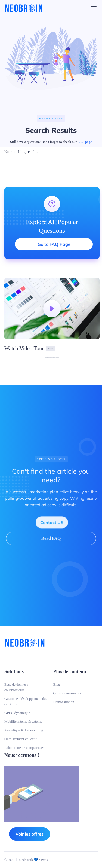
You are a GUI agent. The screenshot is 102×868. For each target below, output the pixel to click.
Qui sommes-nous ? (67, 693)
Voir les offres (30, 834)
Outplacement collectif (21, 739)
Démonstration (64, 702)
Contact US (52, 526)
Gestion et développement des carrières (26, 701)
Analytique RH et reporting (24, 730)
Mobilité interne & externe (23, 721)
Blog (57, 684)
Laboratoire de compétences (24, 748)
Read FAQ (51, 542)
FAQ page (85, 142)
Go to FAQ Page (54, 244)
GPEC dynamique (17, 713)
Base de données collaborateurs (16, 687)
